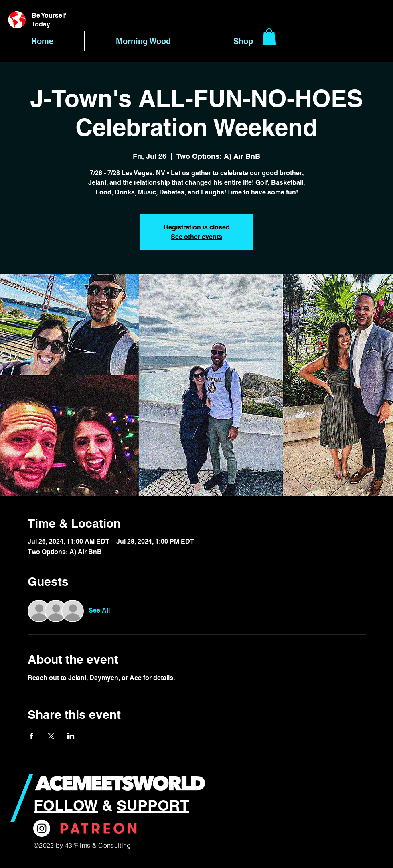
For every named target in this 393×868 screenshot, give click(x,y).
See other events (196, 237)
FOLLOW (66, 805)
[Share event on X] (51, 736)
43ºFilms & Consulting (98, 845)
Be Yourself (49, 15)
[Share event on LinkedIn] (71, 736)
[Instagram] (42, 828)
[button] (269, 37)
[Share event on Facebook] (31, 736)
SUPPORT (153, 805)
